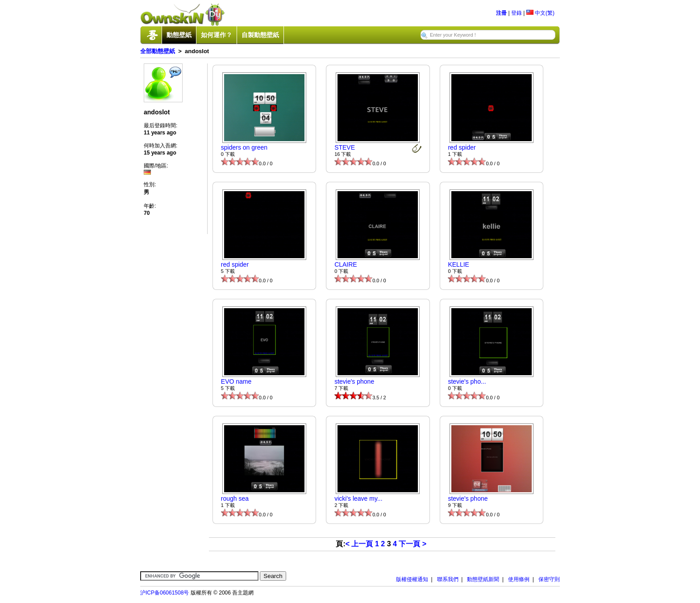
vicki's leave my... (358, 498)
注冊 (501, 13)
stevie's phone (354, 381)
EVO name (236, 381)
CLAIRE (346, 264)
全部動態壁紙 (158, 51)
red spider (462, 147)
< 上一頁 (359, 544)
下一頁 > (412, 544)
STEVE (345, 147)
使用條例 (519, 579)
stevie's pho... (467, 381)
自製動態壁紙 (260, 35)
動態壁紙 (179, 35)
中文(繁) (540, 13)
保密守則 (549, 579)
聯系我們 (448, 579)
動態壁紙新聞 (483, 579)
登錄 (517, 13)
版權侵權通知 (412, 579)
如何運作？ (217, 35)
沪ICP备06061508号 (165, 593)
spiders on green (244, 147)
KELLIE (458, 264)
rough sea (235, 498)
